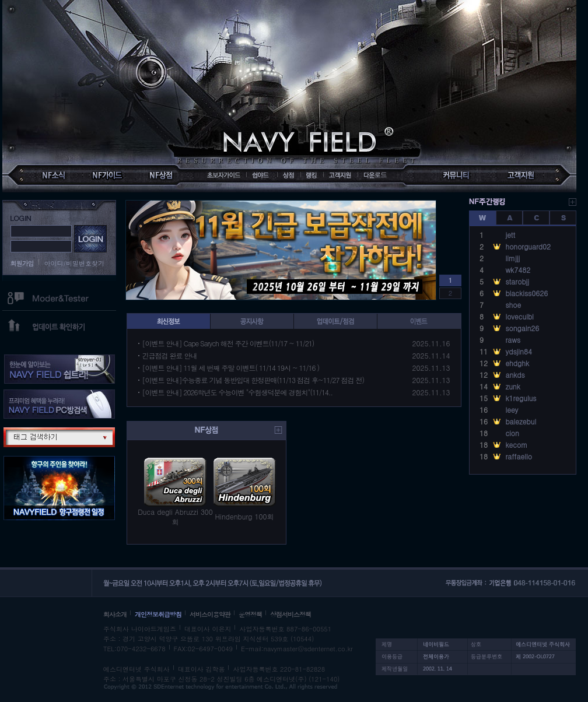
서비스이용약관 (210, 614)
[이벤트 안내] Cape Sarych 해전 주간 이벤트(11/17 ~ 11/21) (228, 343)
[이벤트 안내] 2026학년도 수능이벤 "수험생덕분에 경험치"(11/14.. (238, 392)
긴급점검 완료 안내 (170, 355)
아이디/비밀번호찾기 (75, 263)
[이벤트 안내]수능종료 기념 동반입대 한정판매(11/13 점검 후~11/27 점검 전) (253, 380)
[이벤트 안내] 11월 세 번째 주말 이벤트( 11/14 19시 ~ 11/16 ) (231, 368)
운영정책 (250, 614)
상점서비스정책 (290, 614)
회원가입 (22, 263)
